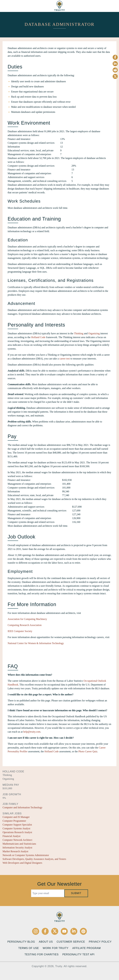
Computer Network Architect (17, 840)
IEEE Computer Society (20, 631)
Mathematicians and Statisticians (19, 844)
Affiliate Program (86, 948)
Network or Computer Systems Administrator (26, 855)
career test (65, 359)
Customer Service (71, 942)
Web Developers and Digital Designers (22, 863)
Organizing (94, 333)
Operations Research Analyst (17, 832)
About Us (46, 942)
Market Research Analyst (15, 851)
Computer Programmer (14, 821)
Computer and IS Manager (16, 817)
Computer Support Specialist (17, 825)
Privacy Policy (100, 942)
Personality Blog (21, 942)
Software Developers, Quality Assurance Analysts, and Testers (34, 859)
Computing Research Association (25, 625)
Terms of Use (29, 948)
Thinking (79, 333)
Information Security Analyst (17, 848)
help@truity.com (32, 732)
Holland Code (38, 337)
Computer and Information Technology (23, 807)
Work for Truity (56, 948)
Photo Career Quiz (88, 751)
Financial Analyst (11, 836)
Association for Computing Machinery (27, 619)
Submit (76, 893)
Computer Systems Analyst (16, 828)
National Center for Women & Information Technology (36, 643)
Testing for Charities (42, 954)
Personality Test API (78, 954)
